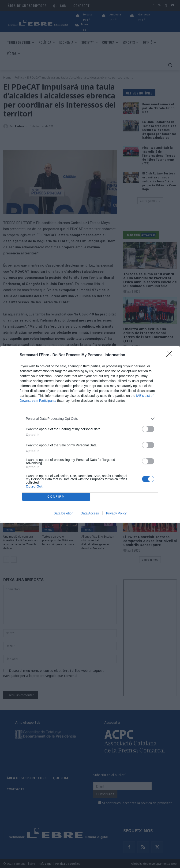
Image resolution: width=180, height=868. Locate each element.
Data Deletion (63, 513)
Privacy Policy (116, 513)
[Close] (171, 355)
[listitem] (90, 419)
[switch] (148, 429)
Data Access (90, 513)
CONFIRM (56, 497)
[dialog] (90, 434)
